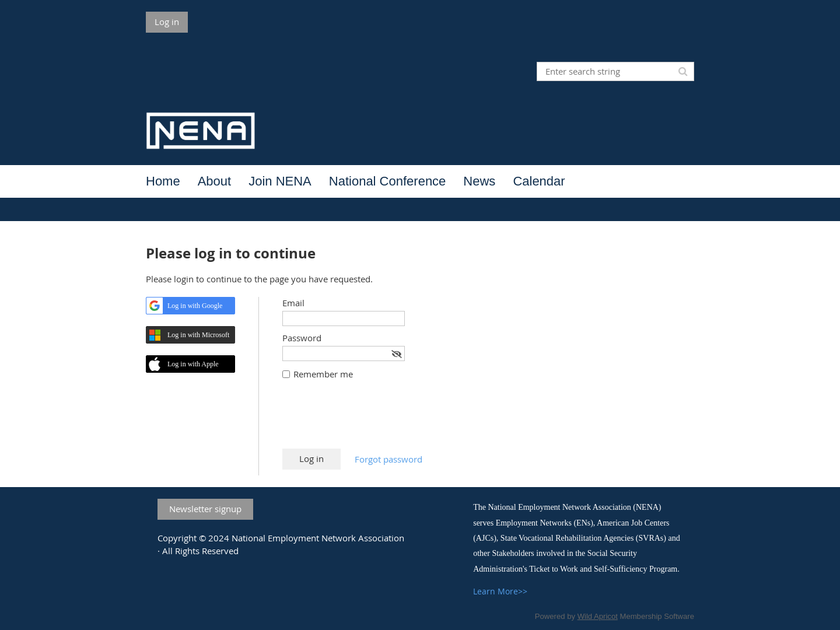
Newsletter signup (205, 509)
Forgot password (388, 459)
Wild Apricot (598, 616)
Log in (167, 22)
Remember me (323, 374)
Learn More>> (500, 591)
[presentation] (371, 420)
